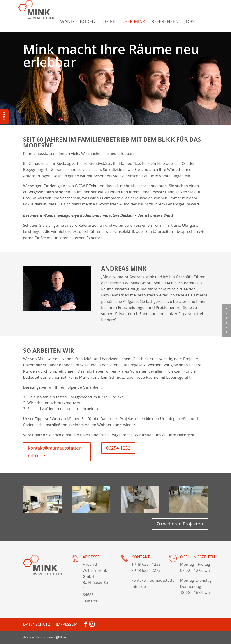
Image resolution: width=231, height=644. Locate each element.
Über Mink (143, 21)
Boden (97, 21)
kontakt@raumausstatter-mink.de (55, 452)
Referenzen (175, 21)
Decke (118, 21)
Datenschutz (36, 624)
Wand (77, 21)
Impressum (67, 624)
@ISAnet (62, 637)
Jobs (199, 21)
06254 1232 (118, 448)
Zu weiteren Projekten (180, 524)
